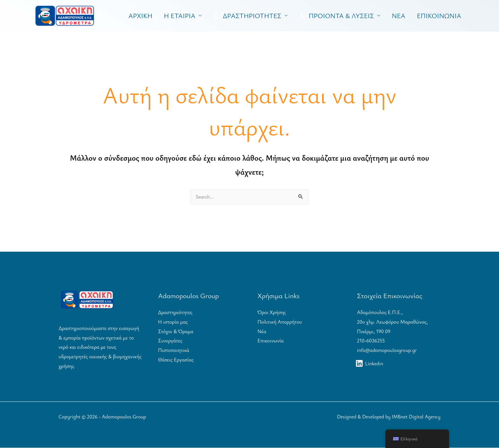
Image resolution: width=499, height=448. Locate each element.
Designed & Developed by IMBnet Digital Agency (387, 417)
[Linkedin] (370, 364)
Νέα (262, 332)
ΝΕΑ (399, 16)
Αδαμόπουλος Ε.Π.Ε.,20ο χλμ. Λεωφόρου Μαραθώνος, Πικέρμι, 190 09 (393, 322)
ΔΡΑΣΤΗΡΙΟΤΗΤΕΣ (247, 16)
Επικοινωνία (271, 341)
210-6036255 (371, 341)
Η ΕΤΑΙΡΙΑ (180, 16)
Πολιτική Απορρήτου (280, 322)
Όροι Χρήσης (272, 312)
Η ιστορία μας (173, 322)
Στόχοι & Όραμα (176, 332)
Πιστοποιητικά (174, 350)
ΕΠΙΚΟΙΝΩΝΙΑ (439, 16)
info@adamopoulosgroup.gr (387, 350)
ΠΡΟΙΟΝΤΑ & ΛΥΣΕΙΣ (337, 16)
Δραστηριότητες (175, 312)
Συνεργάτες (170, 341)
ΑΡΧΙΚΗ (141, 16)
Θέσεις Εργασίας (176, 360)
